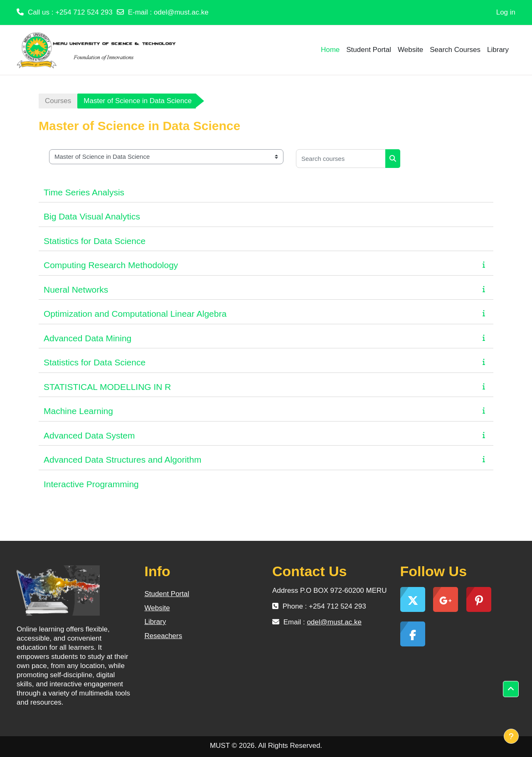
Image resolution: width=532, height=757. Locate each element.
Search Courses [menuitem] (455, 50)
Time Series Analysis (84, 192)
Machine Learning (78, 411)
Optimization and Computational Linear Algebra (135, 314)
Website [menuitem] (410, 50)
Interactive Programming (91, 484)
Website (157, 608)
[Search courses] (341, 159)
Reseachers (164, 636)
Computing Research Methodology (111, 265)
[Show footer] (511, 736)
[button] (511, 689)
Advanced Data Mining (87, 338)
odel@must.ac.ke (181, 12)
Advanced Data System (89, 435)
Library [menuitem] (498, 50)
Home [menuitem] (330, 50)
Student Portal (167, 594)
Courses (58, 101)
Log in (506, 12)
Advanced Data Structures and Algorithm (122, 460)
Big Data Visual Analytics (92, 216)
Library (155, 622)
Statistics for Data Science (95, 241)
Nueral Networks (76, 290)
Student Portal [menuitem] (369, 50)
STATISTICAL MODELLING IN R (107, 387)
